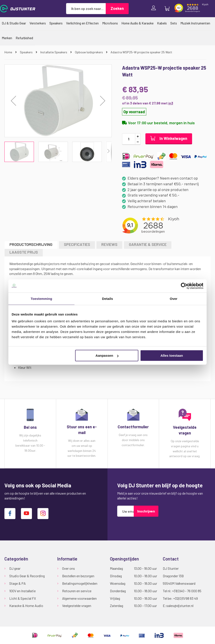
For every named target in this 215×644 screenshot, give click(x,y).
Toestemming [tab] (41, 298)
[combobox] (86, 9)
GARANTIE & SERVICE (148, 244)
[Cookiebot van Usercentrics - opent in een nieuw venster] (184, 286)
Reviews (109, 244)
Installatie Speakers (54, 52)
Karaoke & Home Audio (26, 606)
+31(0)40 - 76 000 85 (187, 591)
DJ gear (15, 568)
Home (9, 52)
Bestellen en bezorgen (78, 576)
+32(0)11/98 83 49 (185, 598)
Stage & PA (18, 583)
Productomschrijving (31, 244)
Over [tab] (174, 298)
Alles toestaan (172, 355)
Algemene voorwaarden (79, 598)
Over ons (69, 568)
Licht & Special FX (23, 598)
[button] (13, 101)
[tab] (31, 245)
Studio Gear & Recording (27, 576)
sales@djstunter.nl (180, 606)
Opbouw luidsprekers (89, 52)
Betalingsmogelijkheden (80, 583)
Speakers (27, 52)
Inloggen (155, 8)
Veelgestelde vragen (77, 606)
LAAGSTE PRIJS (24, 252)
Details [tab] (107, 298)
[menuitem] (14, 23)
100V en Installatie (22, 591)
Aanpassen (107, 355)
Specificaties (77, 244)
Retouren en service (77, 591)
